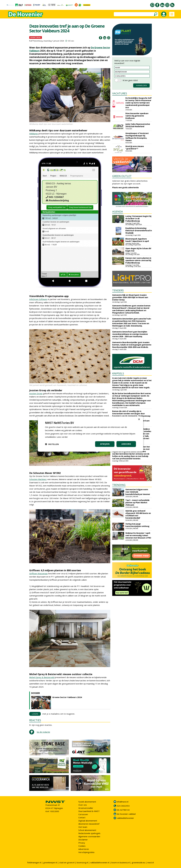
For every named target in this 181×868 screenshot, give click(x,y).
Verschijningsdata (86, 852)
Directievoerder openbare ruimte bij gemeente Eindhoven (137, 116)
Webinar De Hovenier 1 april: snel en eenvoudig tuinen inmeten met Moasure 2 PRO (138, 535)
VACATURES (120, 93)
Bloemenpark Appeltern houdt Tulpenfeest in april (137, 240)
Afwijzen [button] (105, 444)
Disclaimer (83, 840)
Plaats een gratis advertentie (125, 187)
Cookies (82, 846)
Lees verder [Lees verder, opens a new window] (62, 437)
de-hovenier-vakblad (126, 814)
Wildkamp (34, 134)
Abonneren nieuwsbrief (89, 824)
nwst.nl (151, 862)
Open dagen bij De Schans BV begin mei (138, 250)
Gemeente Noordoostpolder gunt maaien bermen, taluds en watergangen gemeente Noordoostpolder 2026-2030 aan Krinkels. (132, 345)
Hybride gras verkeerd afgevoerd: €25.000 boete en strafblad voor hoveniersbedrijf (138, 514)
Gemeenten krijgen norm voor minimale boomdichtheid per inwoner (138, 492)
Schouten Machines (38, 479)
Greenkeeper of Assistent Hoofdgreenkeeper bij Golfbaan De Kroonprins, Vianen (137, 137)
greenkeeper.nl (50, 862)
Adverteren (84, 849)
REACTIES (35, 720)
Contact (82, 817)
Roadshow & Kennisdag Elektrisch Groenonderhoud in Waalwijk (139, 230)
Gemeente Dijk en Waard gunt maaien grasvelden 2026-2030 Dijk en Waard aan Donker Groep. (130, 297)
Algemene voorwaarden (89, 836)
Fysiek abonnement (87, 802)
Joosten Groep (36, 393)
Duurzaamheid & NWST (89, 811)
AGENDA (118, 212)
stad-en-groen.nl (67, 862)
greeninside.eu (139, 862)
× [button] (139, 419)
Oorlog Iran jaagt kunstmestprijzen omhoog (137, 525)
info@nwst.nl (123, 802)
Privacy (82, 843)
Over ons (83, 805)
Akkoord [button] (126, 444)
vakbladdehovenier (125, 818)
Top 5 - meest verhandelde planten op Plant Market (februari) (137, 502)
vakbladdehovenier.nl (100, 862)
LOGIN (35, 714)
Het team (83, 827)
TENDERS (118, 290)
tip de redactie (43, 732)
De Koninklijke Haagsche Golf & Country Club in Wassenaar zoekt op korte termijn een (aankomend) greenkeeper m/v (138, 103)
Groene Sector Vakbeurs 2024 (67, 697)
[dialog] (90, 434)
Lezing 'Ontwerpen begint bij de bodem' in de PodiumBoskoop (138, 219)
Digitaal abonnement (88, 821)
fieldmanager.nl (34, 862)
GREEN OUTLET (122, 176)
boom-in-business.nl (121, 862)
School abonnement (87, 830)
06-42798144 (123, 810)
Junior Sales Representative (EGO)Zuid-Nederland (138, 125)
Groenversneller (86, 808)
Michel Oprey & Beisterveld (42, 677)
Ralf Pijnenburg (36, 41)
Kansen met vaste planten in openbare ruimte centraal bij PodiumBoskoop (138, 260)
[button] (52, 444)
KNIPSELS (118, 373)
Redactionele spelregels (89, 833)
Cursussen (83, 814)
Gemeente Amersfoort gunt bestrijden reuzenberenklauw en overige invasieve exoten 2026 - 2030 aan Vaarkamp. (130, 334)
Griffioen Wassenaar (39, 573)
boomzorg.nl (82, 862)
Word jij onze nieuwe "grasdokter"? (135, 147)
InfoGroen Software (38, 299)
